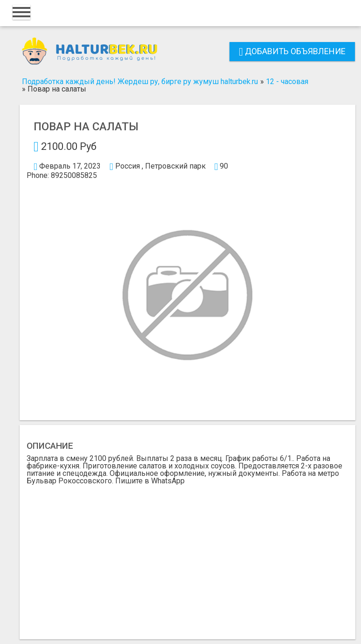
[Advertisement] (187, 555)
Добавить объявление (292, 51)
